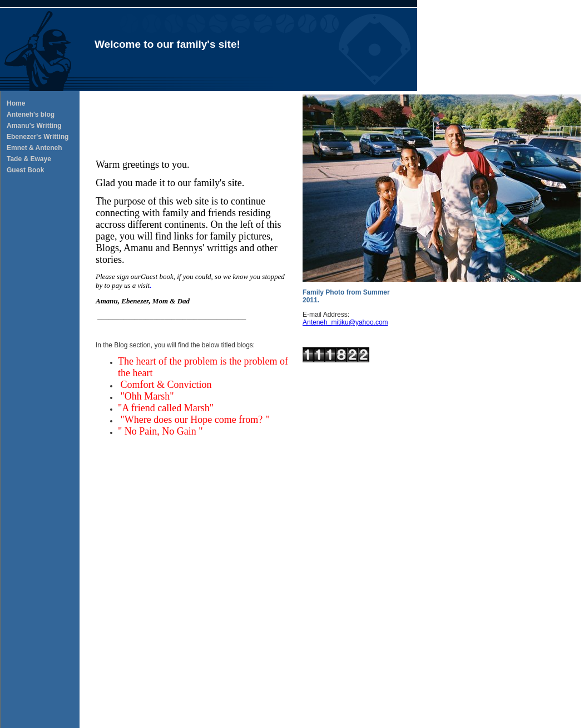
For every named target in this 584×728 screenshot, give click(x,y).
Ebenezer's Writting (38, 137)
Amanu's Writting (34, 126)
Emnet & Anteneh (34, 148)
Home (16, 103)
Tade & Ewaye (29, 159)
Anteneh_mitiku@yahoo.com (345, 322)
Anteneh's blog (31, 114)
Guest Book (25, 170)
